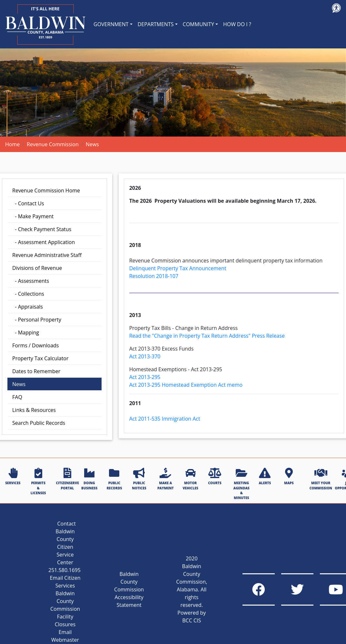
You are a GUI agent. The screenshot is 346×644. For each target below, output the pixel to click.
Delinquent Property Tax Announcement (178, 268)
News (19, 384)
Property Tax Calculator (40, 358)
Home (12, 144)
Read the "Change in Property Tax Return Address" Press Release (207, 336)
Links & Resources (34, 410)
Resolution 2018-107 (154, 276)
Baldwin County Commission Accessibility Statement (129, 589)
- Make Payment (33, 216)
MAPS (289, 476)
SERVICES (13, 476)
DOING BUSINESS (89, 479)
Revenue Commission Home (46, 190)
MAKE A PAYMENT (166, 479)
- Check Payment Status (42, 229)
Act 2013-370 (145, 356)
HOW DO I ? (237, 24)
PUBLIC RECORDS (114, 479)
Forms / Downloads (35, 345)
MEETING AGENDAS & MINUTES (242, 484)
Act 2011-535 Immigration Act (165, 419)
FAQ (17, 397)
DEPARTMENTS (156, 24)
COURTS (215, 476)
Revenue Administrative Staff (47, 255)
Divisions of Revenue (37, 268)
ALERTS (265, 476)
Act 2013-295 (145, 377)
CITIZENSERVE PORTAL (67, 479)
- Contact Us (28, 203)
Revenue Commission (53, 144)
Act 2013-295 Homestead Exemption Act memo (186, 385)
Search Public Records (39, 423)
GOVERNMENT (111, 24)
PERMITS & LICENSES (38, 481)
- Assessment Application (44, 242)
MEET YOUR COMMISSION (321, 479)
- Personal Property (37, 320)
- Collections (28, 294)
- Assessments (31, 281)
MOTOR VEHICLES (191, 479)
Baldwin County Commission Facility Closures (65, 609)
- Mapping (26, 332)
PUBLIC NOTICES (139, 479)
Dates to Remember (36, 371)
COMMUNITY (198, 24)
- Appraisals (28, 307)
